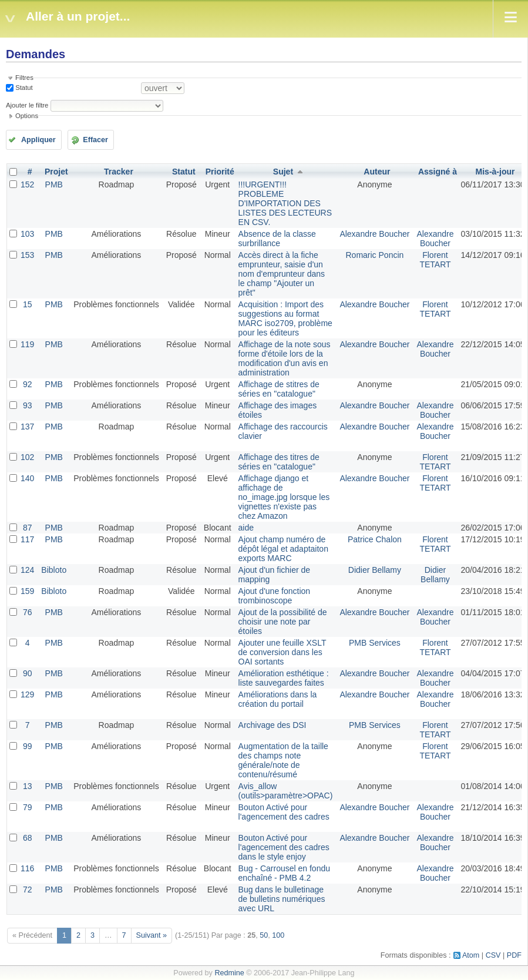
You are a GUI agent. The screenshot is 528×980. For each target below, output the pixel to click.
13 (28, 786)
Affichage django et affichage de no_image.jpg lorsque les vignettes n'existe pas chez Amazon (284, 497)
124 (27, 570)
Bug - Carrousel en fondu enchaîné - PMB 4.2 (284, 873)
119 (27, 344)
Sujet (283, 172)
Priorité (220, 172)
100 (278, 935)
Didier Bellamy (375, 570)
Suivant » (152, 935)
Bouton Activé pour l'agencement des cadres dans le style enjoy (284, 847)
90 (28, 673)
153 (27, 255)
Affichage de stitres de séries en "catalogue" (279, 389)
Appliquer (38, 140)
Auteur (377, 172)
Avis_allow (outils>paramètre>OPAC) (286, 791)
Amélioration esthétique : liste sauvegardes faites (284, 678)
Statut (23, 88)
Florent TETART (435, 260)
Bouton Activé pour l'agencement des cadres (284, 812)
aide (246, 528)
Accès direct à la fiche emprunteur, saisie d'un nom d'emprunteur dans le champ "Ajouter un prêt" (282, 274)
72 (28, 890)
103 (27, 234)
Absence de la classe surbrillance (277, 239)
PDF (514, 955)
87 (28, 528)
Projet (56, 172)
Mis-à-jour (495, 172)
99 (28, 746)
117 (27, 539)
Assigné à (438, 172)
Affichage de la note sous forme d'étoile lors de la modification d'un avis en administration (285, 358)
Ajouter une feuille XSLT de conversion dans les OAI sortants (283, 652)
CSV (493, 955)
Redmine (229, 973)
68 (28, 838)
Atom (471, 955)
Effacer (95, 140)
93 (28, 405)
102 (27, 457)
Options (27, 116)
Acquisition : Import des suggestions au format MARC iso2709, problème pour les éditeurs (285, 318)
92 (28, 384)
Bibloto (54, 570)
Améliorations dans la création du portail (278, 699)
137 (27, 427)
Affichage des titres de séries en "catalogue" (279, 462)
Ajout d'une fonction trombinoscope (275, 596)
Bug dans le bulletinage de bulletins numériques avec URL (282, 899)
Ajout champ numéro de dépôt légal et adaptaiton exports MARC (283, 549)
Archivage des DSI (273, 725)
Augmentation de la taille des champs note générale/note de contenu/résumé (283, 760)
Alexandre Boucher (374, 234)
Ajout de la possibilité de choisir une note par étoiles (283, 622)
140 (27, 478)
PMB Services (375, 643)
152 (27, 184)
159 (27, 591)
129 (27, 694)
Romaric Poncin (375, 255)
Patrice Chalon (375, 539)
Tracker (119, 172)
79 (28, 807)
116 (27, 868)
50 (264, 935)
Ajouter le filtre (27, 105)
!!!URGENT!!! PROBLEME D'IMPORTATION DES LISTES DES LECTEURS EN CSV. (285, 203)
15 (28, 304)
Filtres (24, 78)
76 (28, 612)
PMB (54, 184)
